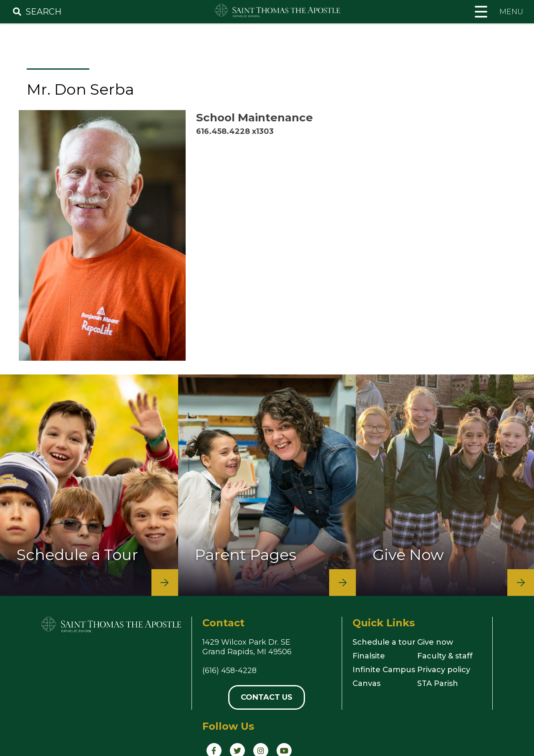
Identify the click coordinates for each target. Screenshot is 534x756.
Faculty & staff (445, 656)
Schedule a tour (384, 642)
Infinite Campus (384, 670)
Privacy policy (444, 670)
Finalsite (369, 656)
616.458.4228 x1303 (235, 131)
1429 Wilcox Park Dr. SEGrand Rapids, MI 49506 (247, 647)
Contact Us (267, 697)
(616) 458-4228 (229, 671)
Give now (435, 642)
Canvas (366, 683)
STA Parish (438, 683)
